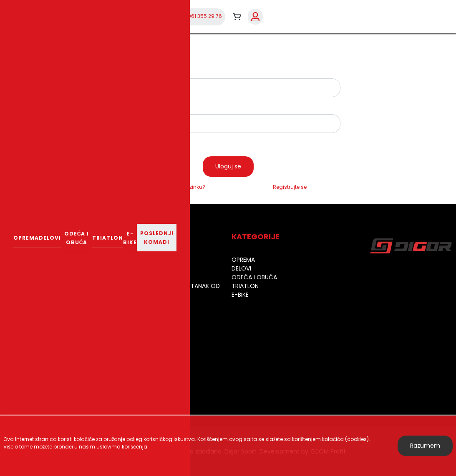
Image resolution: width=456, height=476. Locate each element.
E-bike (130, 238)
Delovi (50, 238)
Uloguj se (228, 166)
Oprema (26, 238)
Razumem (425, 446)
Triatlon (108, 238)
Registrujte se (290, 187)
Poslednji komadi (157, 238)
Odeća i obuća (77, 238)
